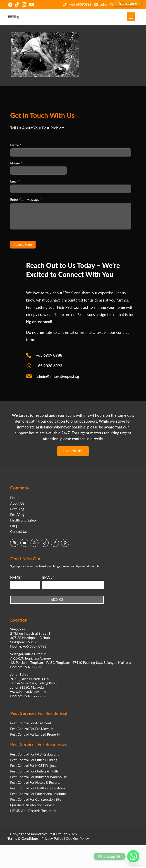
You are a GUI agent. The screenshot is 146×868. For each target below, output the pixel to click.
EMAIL (48, 577)
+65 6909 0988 (49, 355)
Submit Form (23, 244)
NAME (16, 577)
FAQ (14, 526)
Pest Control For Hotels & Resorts (35, 782)
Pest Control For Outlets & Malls (34, 771)
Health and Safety (23, 520)
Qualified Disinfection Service (32, 805)
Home (15, 498)
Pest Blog (17, 509)
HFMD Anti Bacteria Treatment (33, 811)
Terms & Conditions (23, 838)
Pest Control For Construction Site (36, 799)
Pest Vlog (17, 515)
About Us (17, 503)
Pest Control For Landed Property (35, 734)
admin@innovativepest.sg (57, 376)
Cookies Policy (77, 838)
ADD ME (57, 600)
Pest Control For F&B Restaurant (34, 754)
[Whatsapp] (133, 856)
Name (16, 145)
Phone (16, 163)
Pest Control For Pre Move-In (32, 729)
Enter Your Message (26, 199)
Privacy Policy (52, 838)
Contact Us (18, 531)
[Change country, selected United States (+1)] (16, 171)
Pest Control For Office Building (34, 760)
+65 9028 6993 (49, 366)
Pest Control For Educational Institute (38, 794)
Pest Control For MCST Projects (34, 765)
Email (15, 181)
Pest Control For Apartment (31, 723)
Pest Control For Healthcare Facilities (38, 788)
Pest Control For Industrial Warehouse (38, 777)
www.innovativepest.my (28, 692)
